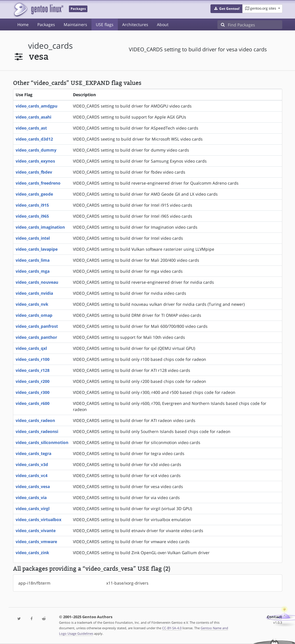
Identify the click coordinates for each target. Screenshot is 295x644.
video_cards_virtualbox (39, 520)
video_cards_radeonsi (37, 431)
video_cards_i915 (32, 205)
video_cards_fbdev (34, 172)
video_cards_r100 (33, 359)
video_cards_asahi (33, 117)
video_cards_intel (33, 238)
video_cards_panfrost (37, 326)
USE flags (105, 24)
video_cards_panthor (36, 337)
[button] (227, 9)
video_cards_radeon (35, 420)
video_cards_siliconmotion (42, 442)
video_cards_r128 (33, 370)
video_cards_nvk (32, 304)
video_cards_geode (34, 194)
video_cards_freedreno (38, 183)
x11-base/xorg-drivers (127, 583)
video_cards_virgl (33, 509)
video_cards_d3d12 (34, 139)
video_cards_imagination (40, 227)
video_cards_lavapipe (37, 249)
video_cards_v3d (32, 464)
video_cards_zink (32, 553)
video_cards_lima (33, 260)
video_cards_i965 (32, 216)
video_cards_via (31, 497)
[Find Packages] (255, 25)
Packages (46, 24)
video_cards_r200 (33, 381)
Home (23, 24)
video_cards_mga (33, 271)
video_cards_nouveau (37, 282)
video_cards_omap (34, 315)
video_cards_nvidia (34, 293)
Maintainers (75, 24)
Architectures (135, 24)
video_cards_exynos (35, 161)
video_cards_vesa (33, 486)
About (163, 24)
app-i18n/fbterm (34, 583)
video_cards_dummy (36, 150)
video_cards (50, 46)
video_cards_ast (31, 128)
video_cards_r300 (33, 392)
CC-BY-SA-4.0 (172, 628)
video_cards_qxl (31, 348)
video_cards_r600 (33, 403)
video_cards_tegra (33, 453)
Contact (274, 617)
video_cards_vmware (36, 542)
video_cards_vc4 (32, 475)
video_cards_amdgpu (36, 106)
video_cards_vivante (36, 531)
